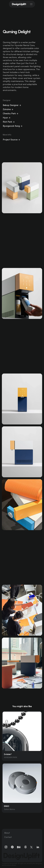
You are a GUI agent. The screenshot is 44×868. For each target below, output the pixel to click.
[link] (22, 736)
